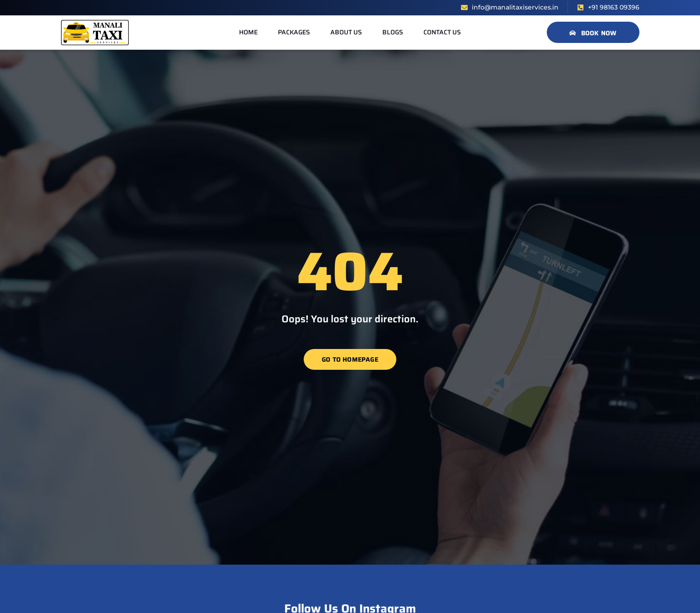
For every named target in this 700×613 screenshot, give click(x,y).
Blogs (393, 32)
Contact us (442, 32)
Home (248, 32)
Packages (294, 32)
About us (346, 32)
